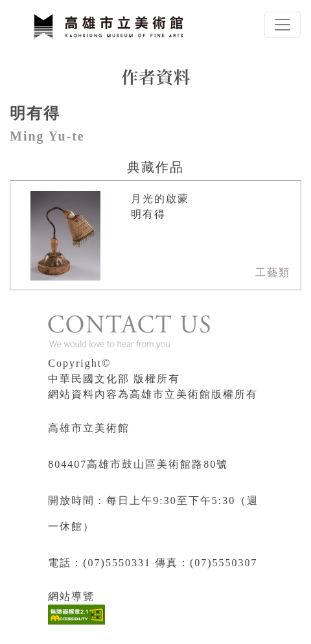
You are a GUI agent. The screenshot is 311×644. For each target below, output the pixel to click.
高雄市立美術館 (89, 428)
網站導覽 (71, 596)
